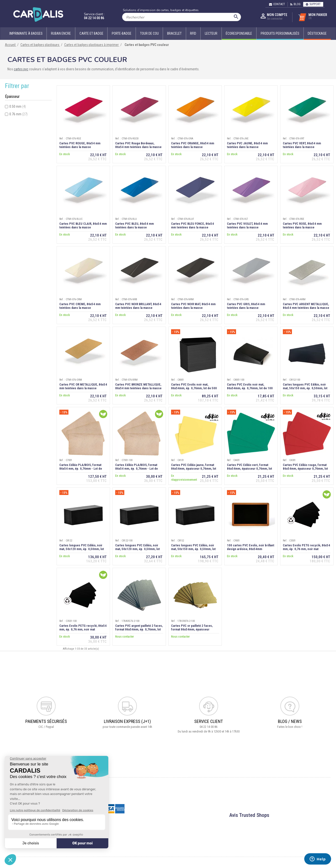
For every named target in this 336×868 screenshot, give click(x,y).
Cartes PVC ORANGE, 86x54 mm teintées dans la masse (193, 145)
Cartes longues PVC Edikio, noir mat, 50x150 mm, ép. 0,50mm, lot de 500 (193, 549)
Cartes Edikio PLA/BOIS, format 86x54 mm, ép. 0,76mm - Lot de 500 (81, 469)
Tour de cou (149, 33)
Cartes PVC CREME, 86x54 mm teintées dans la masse (80, 306)
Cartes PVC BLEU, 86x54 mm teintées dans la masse (135, 225)
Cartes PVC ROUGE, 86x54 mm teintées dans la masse (80, 145)
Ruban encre (61, 33)
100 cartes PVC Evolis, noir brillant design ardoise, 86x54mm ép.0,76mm (251, 549)
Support (313, 4)
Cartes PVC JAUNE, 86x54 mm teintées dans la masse (247, 145)
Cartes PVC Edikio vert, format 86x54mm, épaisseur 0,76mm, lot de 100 (249, 469)
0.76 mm (18, 114)
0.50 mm (18, 106)
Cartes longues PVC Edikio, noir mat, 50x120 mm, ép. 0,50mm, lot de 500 (82, 549)
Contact (277, 4)
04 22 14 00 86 (94, 18)
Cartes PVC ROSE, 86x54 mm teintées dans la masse (302, 225)
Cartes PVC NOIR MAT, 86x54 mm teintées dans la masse (193, 306)
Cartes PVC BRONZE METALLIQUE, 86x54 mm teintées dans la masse (138, 386)
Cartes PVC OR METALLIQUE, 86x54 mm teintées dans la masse (83, 386)
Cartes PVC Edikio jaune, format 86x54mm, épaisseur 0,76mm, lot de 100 (194, 469)
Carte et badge (91, 33)
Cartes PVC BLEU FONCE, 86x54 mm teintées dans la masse (192, 225)
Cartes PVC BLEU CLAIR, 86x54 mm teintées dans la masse (83, 225)
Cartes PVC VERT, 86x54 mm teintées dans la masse (302, 145)
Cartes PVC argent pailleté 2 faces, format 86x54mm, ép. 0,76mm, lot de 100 (139, 629)
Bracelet (174, 33)
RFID (193, 33)
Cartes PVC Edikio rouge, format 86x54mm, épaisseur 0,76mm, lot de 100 (305, 469)
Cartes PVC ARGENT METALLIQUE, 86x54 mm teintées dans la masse (306, 306)
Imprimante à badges (26, 33)
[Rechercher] (182, 17)
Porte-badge (122, 33)
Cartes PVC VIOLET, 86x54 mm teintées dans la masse (247, 225)
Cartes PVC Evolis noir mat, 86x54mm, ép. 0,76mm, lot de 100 (250, 386)
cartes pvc (21, 69)
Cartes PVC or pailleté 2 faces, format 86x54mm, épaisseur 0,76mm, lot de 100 (192, 629)
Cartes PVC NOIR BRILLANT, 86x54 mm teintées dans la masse (138, 306)
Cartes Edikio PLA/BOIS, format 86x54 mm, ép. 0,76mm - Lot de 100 (136, 469)
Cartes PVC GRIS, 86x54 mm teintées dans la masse (246, 306)
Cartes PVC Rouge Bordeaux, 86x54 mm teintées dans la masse (138, 145)
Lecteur (211, 33)
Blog (295, 4)
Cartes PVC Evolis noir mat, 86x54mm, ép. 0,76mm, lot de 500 (194, 386)
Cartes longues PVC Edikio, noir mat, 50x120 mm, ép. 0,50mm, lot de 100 (137, 549)
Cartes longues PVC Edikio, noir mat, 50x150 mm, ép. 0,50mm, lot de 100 (305, 388)
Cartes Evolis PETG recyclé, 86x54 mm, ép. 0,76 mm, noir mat (306, 547)
